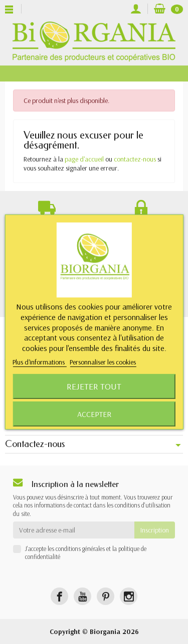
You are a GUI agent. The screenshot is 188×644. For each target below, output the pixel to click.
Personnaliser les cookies (103, 362)
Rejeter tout (94, 386)
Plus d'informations (39, 362)
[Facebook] (59, 596)
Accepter (94, 414)
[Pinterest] (106, 596)
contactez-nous (135, 159)
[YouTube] (82, 596)
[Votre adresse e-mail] (74, 530)
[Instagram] (129, 596)
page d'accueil (84, 159)
